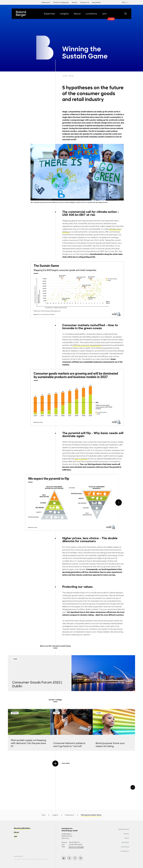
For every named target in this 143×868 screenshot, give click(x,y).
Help (127, 838)
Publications (69, 815)
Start (44, 815)
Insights (55, 815)
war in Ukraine (81, 459)
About (16, 832)
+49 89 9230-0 (74, 842)
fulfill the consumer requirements (87, 345)
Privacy (125, 843)
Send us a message (76, 847)
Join (16, 836)
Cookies (125, 847)
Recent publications (22, 828)
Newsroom (124, 829)
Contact (125, 851)
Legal (126, 834)
